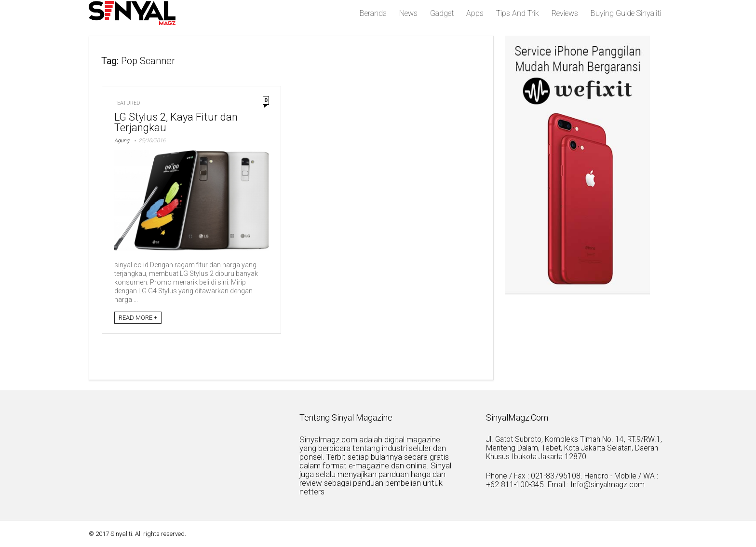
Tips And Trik (518, 13)
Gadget (442, 13)
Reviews (565, 13)
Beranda (373, 13)
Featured (127, 103)
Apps (475, 13)
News (408, 13)
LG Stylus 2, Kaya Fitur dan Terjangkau (176, 122)
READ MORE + (138, 318)
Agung (122, 141)
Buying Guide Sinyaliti (626, 13)
